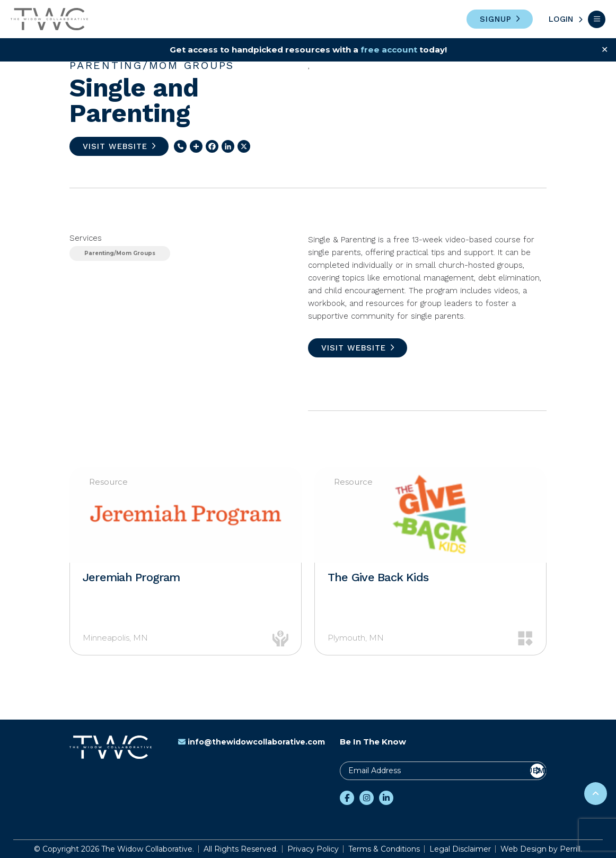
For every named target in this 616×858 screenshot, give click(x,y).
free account (393, 50)
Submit (537, 771)
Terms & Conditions (384, 849)
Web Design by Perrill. (541, 849)
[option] (186, 561)
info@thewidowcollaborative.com (252, 742)
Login (561, 19)
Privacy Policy (313, 849)
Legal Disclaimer (460, 849)
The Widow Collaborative (49, 19)
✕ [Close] (605, 50)
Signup (496, 19)
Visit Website (115, 146)
